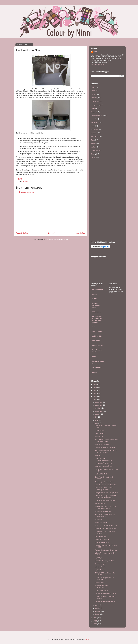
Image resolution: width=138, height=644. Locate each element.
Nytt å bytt (98, 558)
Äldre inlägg (80, 233)
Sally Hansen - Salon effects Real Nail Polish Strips (106, 440)
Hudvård (25, 181)
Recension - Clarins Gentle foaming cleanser (104, 489)
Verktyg (94, 147)
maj (97, 423)
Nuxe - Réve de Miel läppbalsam (106, 525)
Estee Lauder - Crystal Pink (104, 561)
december (99, 402)
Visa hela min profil (98, 65)
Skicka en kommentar (26, 192)
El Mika (94, 299)
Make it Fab (96, 341)
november (99, 405)
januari (98, 614)
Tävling (94, 143)
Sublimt (95, 372)
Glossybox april (100, 564)
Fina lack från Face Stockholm (105, 528)
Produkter (94, 119)
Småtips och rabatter (102, 444)
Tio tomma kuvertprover (103, 511)
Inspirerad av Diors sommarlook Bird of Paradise (106, 451)
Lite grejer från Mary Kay (103, 463)
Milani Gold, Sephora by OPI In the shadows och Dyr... (105, 507)
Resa (93, 126)
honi (93, 327)
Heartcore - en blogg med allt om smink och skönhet (97, 319)
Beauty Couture (97, 290)
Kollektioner (95, 101)
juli (97, 417)
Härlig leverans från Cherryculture (106, 493)
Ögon (93, 154)
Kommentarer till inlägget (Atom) (57, 239)
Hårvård (94, 98)
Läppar (93, 108)
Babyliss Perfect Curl (102, 539)
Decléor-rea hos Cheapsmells (105, 501)
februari (98, 611)
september (99, 411)
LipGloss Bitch (97, 336)
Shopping (94, 129)
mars (97, 608)
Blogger (87, 639)
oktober (98, 408)
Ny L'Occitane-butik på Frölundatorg (103, 587)
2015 (95, 393)
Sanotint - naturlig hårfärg (104, 466)
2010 (95, 624)
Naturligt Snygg (97, 345)
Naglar (93, 112)
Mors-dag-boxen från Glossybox (106, 485)
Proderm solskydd (101, 522)
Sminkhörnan (97, 368)
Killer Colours (97, 331)
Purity (94, 356)
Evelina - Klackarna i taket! (96, 305)
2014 (95, 396)
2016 (95, 390)
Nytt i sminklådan (97, 115)
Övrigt (93, 158)
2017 (95, 387)
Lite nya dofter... (100, 567)
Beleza (94, 294)
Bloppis (94, 87)
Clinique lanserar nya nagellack (106, 447)
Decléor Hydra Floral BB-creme (106, 593)
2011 (95, 621)
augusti (98, 414)
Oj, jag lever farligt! (101, 590)
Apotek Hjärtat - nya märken (104, 482)
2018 (95, 384)
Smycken (94, 133)
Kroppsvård (95, 105)
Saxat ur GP (99, 437)
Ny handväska (100, 570)
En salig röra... (100, 583)
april (97, 605)
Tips (93, 140)
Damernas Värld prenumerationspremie (103, 459)
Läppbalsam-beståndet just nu (105, 601)
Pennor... (98, 455)
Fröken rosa (96, 312)
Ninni (95, 52)
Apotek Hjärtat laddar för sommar (106, 550)
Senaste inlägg (22, 233)
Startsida (52, 233)
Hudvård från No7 (101, 474)
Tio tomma (95, 136)
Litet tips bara (99, 431)
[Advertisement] (51, 213)
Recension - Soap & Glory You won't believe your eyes (105, 497)
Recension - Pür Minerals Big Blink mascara (105, 515)
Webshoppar (95, 150)
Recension (95, 122)
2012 (95, 618)
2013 (95, 399)
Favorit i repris (100, 504)
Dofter (93, 91)
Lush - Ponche (100, 434)
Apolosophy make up (102, 542)
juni (97, 420)
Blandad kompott (101, 536)
